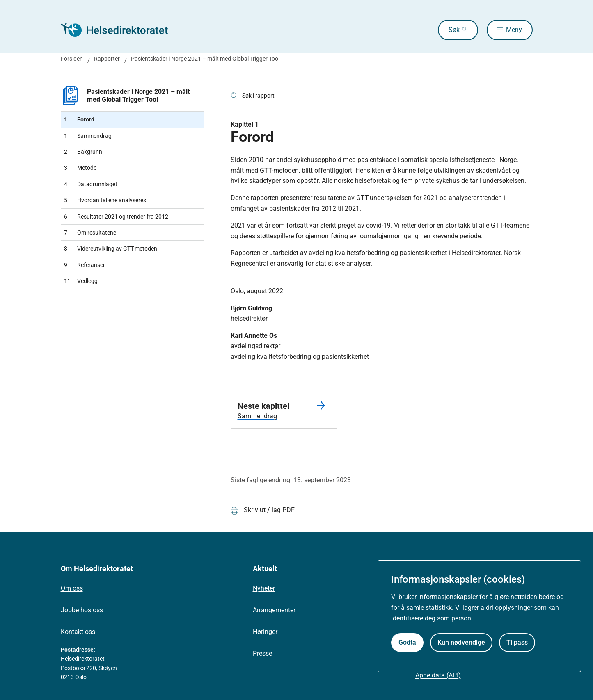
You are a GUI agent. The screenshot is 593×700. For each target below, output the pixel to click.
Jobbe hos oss (82, 610)
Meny (514, 30)
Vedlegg (81, 281)
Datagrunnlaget (91, 184)
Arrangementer (274, 610)
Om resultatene (90, 233)
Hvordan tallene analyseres (105, 200)
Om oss (72, 588)
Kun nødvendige (461, 642)
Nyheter (264, 588)
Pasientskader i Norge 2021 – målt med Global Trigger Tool (205, 59)
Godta (407, 642)
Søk (454, 30)
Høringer (265, 632)
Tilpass (517, 642)
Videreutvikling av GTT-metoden (111, 249)
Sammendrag (88, 136)
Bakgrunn (83, 152)
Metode (80, 168)
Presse (262, 653)
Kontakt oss (78, 632)
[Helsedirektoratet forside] (120, 30)
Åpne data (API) (438, 675)
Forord (79, 119)
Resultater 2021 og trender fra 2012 (116, 217)
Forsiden (72, 59)
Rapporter (107, 59)
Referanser (85, 265)
